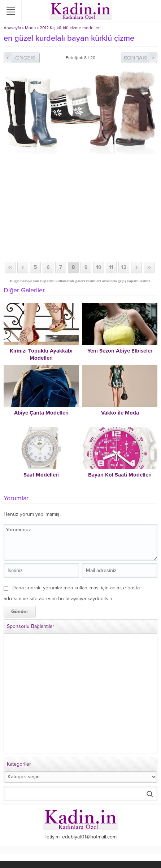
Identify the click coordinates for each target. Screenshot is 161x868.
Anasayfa (12, 28)
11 (111, 267)
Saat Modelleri (41, 475)
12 (124, 267)
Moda (30, 28)
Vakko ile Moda (120, 413)
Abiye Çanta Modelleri (41, 413)
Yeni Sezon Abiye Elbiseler (120, 351)
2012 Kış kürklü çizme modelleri (70, 28)
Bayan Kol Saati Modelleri (120, 475)
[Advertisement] (80, 208)
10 (99, 267)
